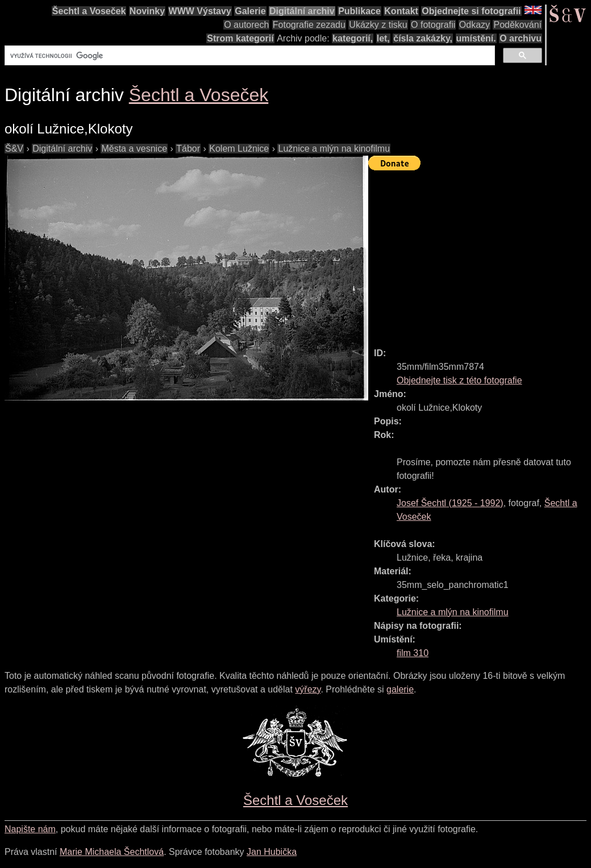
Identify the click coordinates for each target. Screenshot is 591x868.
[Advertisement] (480, 254)
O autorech (246, 25)
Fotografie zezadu (309, 25)
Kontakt (401, 11)
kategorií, (353, 38)
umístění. (476, 38)
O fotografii (433, 25)
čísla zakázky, (423, 38)
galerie (400, 689)
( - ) (450, 503)
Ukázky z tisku (378, 25)
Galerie (250, 11)
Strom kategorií (240, 38)
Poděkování (517, 25)
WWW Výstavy (200, 11)
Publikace (359, 11)
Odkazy (475, 25)
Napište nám (30, 829)
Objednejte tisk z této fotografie (459, 380)
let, (383, 38)
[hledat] (249, 56)
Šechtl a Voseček (89, 11)
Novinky (147, 11)
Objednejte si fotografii (471, 11)
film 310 (413, 653)
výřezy (308, 689)
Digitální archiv (302, 11)
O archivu (521, 38)
